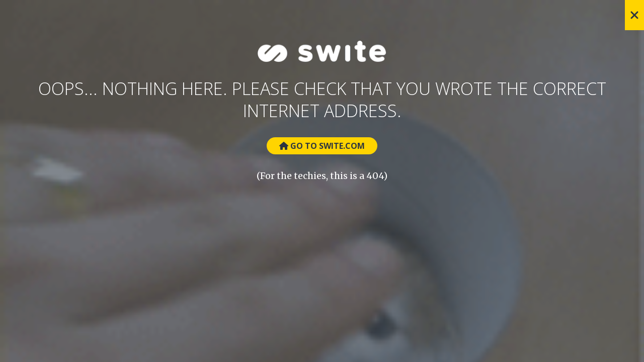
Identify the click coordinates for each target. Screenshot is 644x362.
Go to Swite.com (322, 146)
